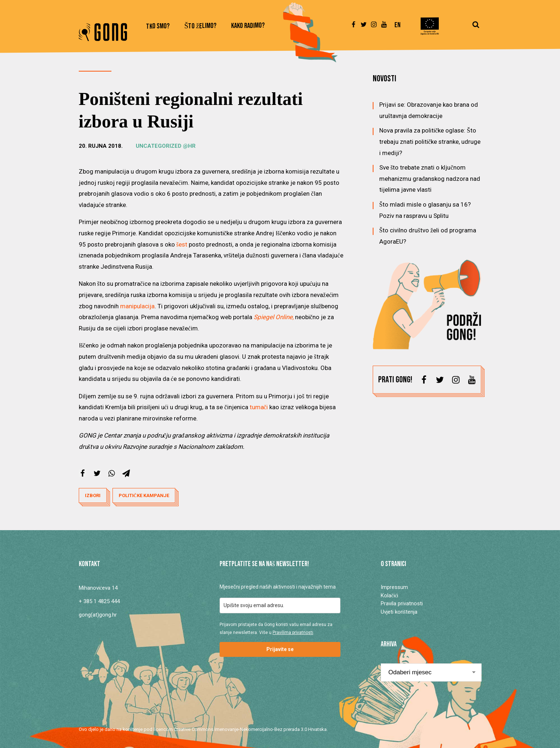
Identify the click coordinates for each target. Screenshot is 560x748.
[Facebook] (83, 473)
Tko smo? (158, 27)
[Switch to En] (398, 29)
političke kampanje (144, 495)
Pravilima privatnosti (293, 633)
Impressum (394, 587)
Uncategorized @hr (166, 146)
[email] (280, 605)
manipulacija (137, 306)
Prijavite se (280, 649)
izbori (93, 495)
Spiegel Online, (274, 317)
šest (182, 244)
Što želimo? (201, 26)
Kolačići (389, 595)
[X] (97, 473)
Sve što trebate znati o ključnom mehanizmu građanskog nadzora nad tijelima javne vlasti (430, 178)
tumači (259, 407)
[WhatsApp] (112, 473)
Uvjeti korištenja (399, 612)
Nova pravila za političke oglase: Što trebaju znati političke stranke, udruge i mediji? (430, 141)
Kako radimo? (248, 26)
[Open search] (476, 28)
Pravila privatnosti (402, 603)
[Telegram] (126, 473)
